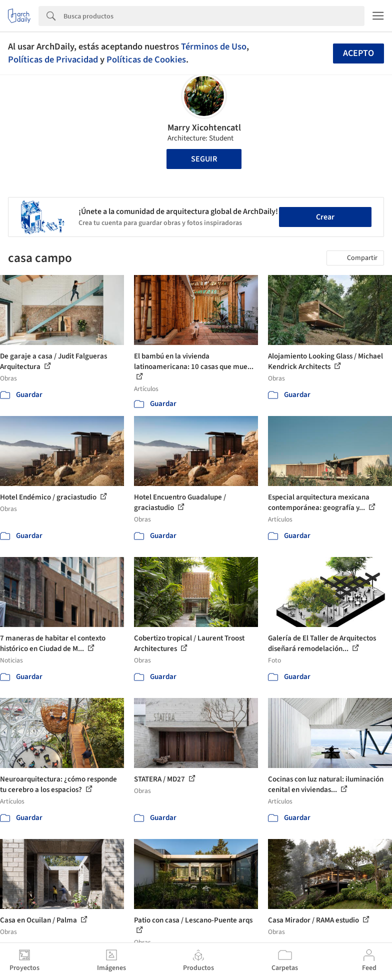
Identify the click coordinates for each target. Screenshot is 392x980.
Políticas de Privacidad (53, 59)
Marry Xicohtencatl (204, 128)
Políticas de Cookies (146, 59)
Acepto (358, 53)
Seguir (204, 159)
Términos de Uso (214, 46)
